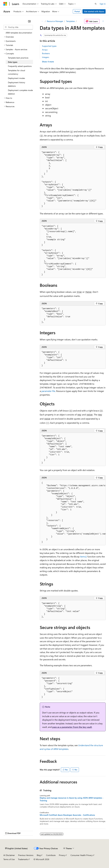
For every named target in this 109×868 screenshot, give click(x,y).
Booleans (46, 53)
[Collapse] (29, 21)
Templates (70, 21)
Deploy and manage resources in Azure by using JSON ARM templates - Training (72, 799)
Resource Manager (55, 21)
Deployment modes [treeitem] (16, 78)
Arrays (45, 50)
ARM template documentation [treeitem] (19, 33)
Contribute (51, 855)
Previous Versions (26, 855)
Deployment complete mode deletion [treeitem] (20, 92)
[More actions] (103, 21)
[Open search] (96, 4)
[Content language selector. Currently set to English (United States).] (16, 848)
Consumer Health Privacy (82, 855)
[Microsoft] (5, 4)
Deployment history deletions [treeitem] (17, 84)
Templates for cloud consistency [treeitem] (16, 72)
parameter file (48, 391)
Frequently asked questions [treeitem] (20, 66)
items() (83, 556)
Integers (46, 57)
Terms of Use (9, 859)
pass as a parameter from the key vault (72, 727)
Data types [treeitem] (13, 62)
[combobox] (18, 27)
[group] (73, 513)
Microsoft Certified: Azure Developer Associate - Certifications (67, 815)
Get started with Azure (94, 11)
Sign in (103, 4)
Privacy (62, 855)
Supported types (49, 46)
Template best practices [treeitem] (18, 58)
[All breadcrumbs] (42, 21)
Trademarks (23, 859)
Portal (77, 11)
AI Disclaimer (9, 855)
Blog (39, 855)
